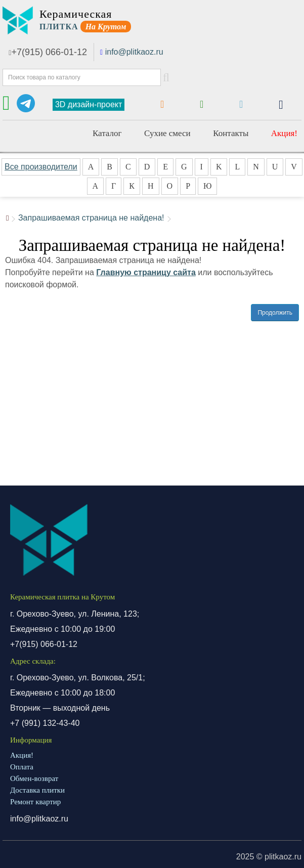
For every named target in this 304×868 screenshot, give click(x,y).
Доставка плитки (37, 790)
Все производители (41, 167)
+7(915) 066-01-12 (48, 52)
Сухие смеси (167, 133)
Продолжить (275, 313)
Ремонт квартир (35, 802)
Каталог (107, 133)
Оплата (22, 767)
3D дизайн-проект (89, 104)
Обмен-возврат (34, 778)
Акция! (284, 133)
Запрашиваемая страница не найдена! (91, 218)
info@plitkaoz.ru (134, 52)
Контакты (231, 133)
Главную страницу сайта (146, 272)
